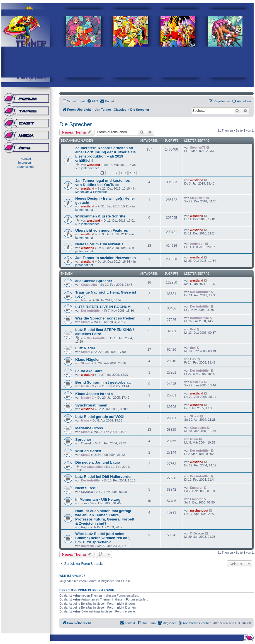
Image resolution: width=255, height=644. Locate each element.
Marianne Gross (89, 428)
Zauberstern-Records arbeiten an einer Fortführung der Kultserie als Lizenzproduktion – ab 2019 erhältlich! (105, 154)
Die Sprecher (76, 124)
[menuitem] (93, 101)
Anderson (197, 244)
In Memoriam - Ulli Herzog (98, 499)
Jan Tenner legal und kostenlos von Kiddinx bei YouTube (103, 183)
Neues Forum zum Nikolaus (99, 244)
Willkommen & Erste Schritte (100, 216)
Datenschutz (26, 167)
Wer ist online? (72, 576)
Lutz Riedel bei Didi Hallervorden (104, 477)
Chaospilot (89, 285)
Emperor (196, 488)
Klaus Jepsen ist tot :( (94, 394)
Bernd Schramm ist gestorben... (103, 382)
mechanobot (199, 510)
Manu (85, 420)
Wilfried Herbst (88, 451)
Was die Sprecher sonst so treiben (105, 318)
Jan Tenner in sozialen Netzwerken (105, 258)
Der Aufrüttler (200, 292)
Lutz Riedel (85, 348)
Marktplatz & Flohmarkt (91, 192)
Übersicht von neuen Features (102, 230)
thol (193, 329)
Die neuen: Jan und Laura (98, 462)
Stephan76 (198, 147)
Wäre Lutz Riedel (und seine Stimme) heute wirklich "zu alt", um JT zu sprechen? (103, 538)
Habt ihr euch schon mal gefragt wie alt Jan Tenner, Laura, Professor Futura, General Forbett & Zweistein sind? (105, 517)
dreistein (88, 546)
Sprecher (83, 440)
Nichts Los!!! (87, 488)
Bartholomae (199, 318)
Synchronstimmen (91, 405)
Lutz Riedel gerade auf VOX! (100, 417)
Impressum (26, 163)
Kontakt (26, 159)
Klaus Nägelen (88, 359)
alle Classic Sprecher (94, 281)
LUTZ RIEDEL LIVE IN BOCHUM (103, 307)
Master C (88, 386)
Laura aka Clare (89, 371)
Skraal (86, 322)
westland (93, 165)
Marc (85, 300)
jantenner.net (90, 168)
